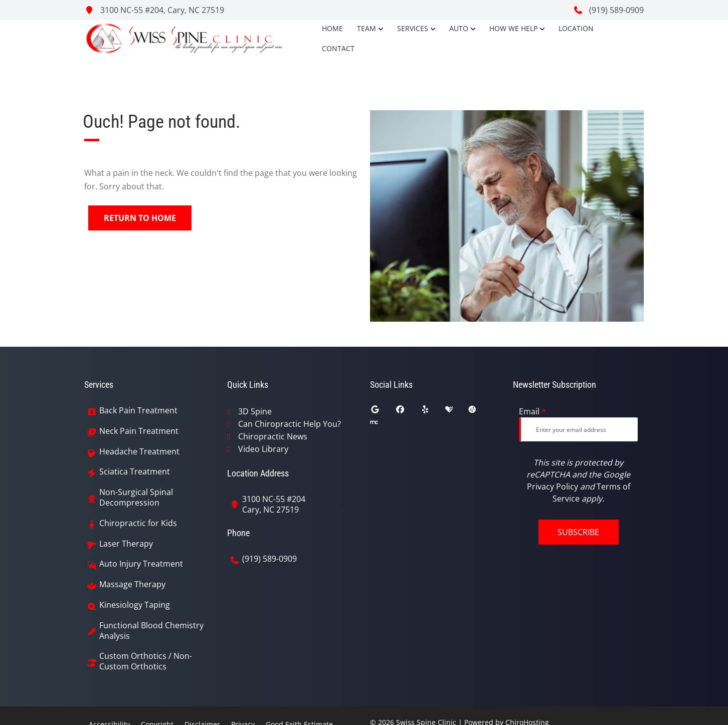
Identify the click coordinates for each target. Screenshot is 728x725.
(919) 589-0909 (608, 10)
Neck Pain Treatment (139, 431)
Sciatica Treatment (135, 472)
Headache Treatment (139, 452)
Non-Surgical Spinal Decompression (136, 498)
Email (532, 411)
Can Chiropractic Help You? (290, 424)
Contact (338, 48)
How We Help (513, 28)
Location (576, 28)
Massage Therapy (132, 584)
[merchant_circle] (382, 425)
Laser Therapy (126, 544)
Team (367, 28)
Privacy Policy (553, 487)
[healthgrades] (457, 412)
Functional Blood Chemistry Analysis (151, 631)
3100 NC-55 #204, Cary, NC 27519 (154, 10)
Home (332, 28)
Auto (459, 28)
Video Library (263, 449)
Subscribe (578, 532)
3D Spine (255, 411)
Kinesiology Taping (135, 605)
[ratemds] (480, 412)
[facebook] (408, 412)
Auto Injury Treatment (141, 564)
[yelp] (433, 412)
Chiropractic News (273, 436)
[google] (383, 412)
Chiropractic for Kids (138, 523)
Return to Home (140, 218)
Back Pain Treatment (138, 411)
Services (413, 28)
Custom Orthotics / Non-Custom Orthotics (146, 661)
